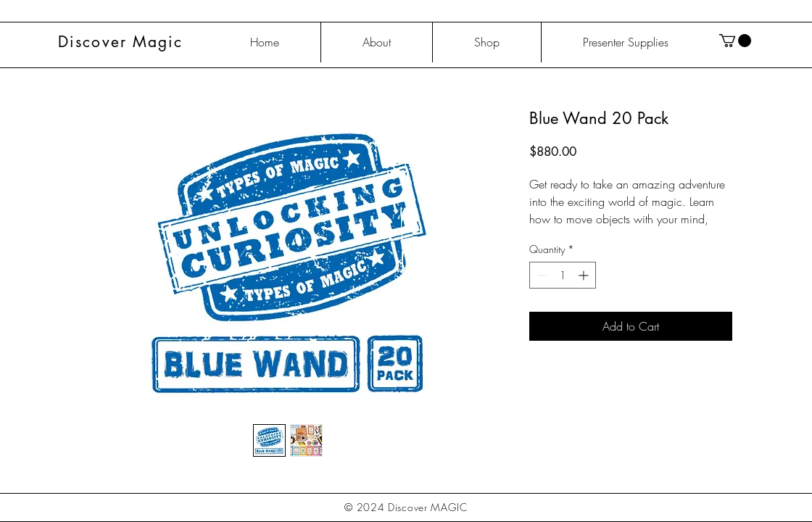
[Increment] (585, 275)
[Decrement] (540, 275)
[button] (735, 41)
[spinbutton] (563, 275)
